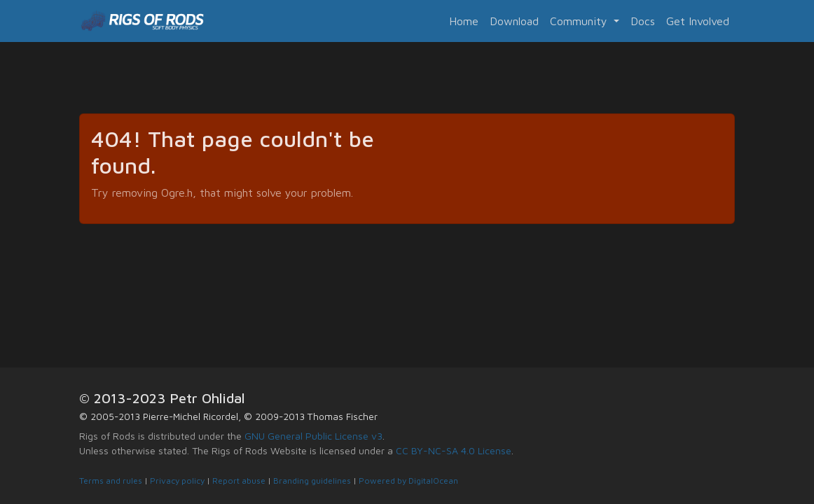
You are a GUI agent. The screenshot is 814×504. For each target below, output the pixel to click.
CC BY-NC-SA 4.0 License (454, 450)
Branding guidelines (312, 481)
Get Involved (698, 21)
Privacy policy (177, 481)
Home (464, 21)
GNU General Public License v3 (313, 436)
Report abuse (239, 481)
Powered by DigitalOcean (408, 481)
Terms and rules (111, 481)
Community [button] (580, 21)
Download (514, 21)
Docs (643, 21)
